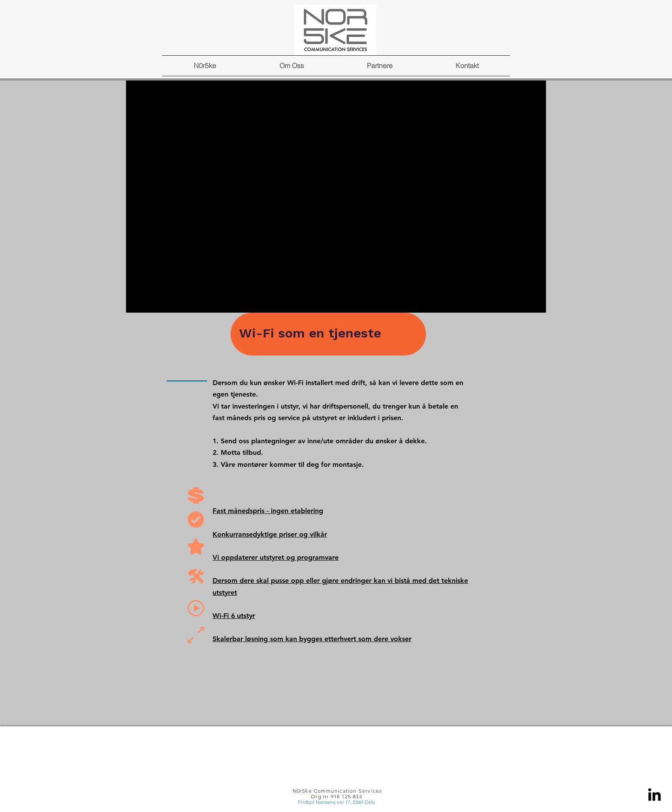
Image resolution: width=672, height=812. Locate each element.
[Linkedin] (654, 794)
